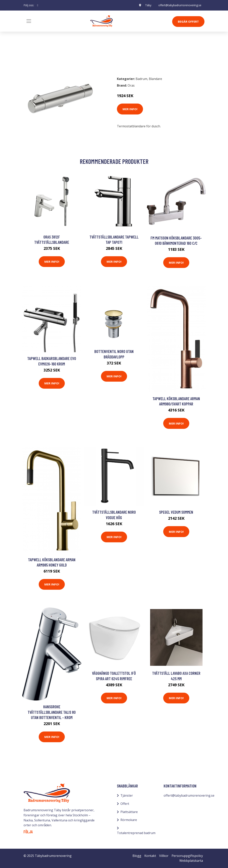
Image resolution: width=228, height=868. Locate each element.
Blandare (50, 56)
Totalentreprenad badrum (136, 833)
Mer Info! (130, 109)
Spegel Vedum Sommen (176, 512)
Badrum (34, 56)
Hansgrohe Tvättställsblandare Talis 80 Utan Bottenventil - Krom (52, 712)
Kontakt (150, 856)
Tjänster (127, 795)
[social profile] (38, 5)
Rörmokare (129, 820)
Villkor (164, 856)
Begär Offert (188, 21)
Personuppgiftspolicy (187, 856)
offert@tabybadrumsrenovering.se (180, 5)
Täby (148, 5)
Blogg (137, 856)
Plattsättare (129, 812)
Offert (125, 804)
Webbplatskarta (191, 861)
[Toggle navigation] (29, 21)
